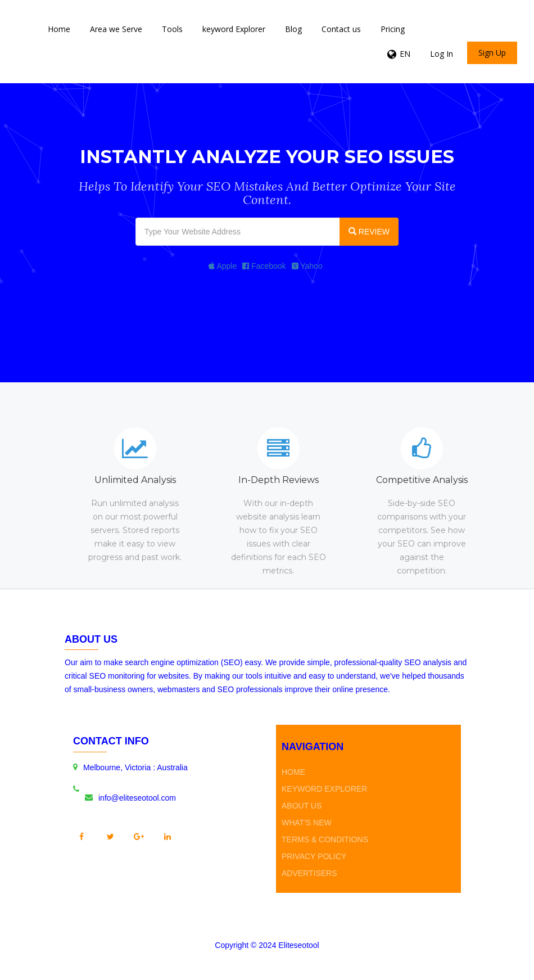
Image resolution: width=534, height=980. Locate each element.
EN (405, 54)
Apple (223, 266)
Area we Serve (116, 29)
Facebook (264, 266)
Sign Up (492, 53)
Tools (172, 29)
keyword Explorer (234, 29)
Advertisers (309, 873)
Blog (293, 29)
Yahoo (307, 266)
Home (59, 29)
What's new (307, 823)
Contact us (341, 29)
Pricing (393, 29)
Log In (442, 54)
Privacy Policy (314, 856)
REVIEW (369, 232)
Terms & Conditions (325, 839)
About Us (302, 806)
